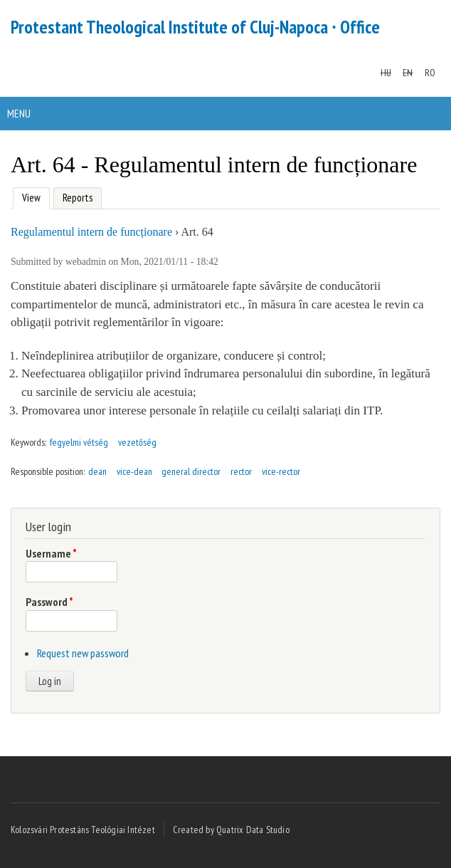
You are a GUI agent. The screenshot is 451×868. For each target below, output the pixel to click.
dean (97, 471)
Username (51, 553)
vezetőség (137, 442)
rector (241, 471)
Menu (19, 113)
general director (191, 471)
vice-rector (281, 471)
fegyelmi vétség (79, 442)
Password (49, 602)
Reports (78, 198)
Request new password (83, 653)
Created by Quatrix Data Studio (231, 830)
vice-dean (134, 471)
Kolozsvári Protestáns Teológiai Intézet (83, 830)
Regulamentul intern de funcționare (91, 232)
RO (430, 73)
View (30, 196)
